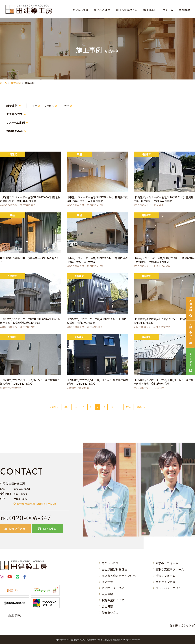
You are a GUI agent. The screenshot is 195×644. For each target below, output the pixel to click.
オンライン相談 (166, 582)
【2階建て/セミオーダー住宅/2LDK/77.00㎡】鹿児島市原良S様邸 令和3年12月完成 (30, 199)
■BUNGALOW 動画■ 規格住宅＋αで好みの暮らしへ (30, 260)
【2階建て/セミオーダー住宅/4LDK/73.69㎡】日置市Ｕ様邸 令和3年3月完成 (97, 321)
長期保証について (113, 600)
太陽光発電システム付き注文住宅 (152, 327)
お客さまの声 (15, 131)
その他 (66, 106)
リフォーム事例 (16, 123)
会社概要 (107, 606)
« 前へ (67, 407)
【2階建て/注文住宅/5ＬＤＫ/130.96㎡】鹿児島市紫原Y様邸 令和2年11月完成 (97, 382)
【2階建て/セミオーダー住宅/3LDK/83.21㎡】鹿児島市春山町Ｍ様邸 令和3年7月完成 (163, 199)
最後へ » (141, 407)
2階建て (50, 106)
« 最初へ (54, 407)
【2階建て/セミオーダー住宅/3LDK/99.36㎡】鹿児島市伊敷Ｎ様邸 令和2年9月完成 (163, 382)
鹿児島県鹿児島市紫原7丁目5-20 (36, 504)
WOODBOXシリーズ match (149, 205)
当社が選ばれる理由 (114, 569)
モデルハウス (14, 114)
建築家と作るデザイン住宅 (119, 576)
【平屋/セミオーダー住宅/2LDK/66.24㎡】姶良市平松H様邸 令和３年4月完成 (97, 260)
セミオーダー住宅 (113, 588)
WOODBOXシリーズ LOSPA (149, 388)
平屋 (35, 106)
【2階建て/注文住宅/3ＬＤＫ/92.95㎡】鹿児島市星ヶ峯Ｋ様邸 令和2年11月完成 (30, 382)
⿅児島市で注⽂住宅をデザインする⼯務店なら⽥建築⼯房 (97, 639)
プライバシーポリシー (170, 588)
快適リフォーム (166, 576)
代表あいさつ (110, 612)
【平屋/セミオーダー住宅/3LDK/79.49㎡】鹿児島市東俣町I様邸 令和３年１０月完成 (97, 199)
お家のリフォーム (167, 563)
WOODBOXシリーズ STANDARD (18, 205)
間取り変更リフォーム (170, 569)
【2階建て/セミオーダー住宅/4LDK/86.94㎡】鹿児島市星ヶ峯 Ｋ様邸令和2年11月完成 (30, 321)
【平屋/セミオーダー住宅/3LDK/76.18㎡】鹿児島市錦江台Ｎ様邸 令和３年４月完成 (164, 260)
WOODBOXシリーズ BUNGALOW (85, 205)
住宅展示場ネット (181, 625)
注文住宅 (107, 582)
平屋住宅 (107, 594)
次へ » (128, 407)
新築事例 (12, 106)
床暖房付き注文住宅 (11, 388)
